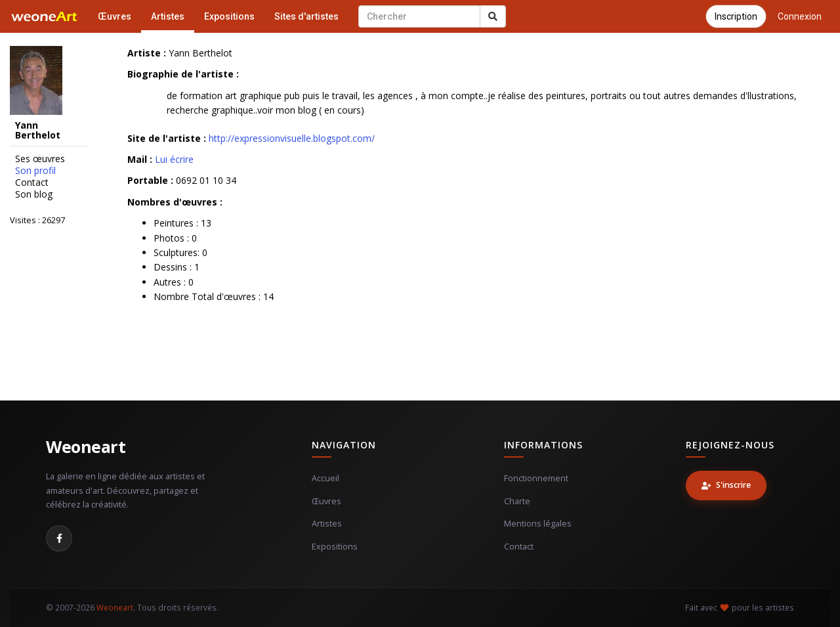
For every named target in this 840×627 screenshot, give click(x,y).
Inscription (736, 16)
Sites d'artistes (306, 16)
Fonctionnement (536, 478)
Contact (32, 183)
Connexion (800, 16)
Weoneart (86, 446)
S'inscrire (726, 485)
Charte (517, 501)
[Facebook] (59, 538)
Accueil (325, 478)
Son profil (35, 171)
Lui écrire (174, 159)
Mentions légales (538, 524)
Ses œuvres (40, 159)
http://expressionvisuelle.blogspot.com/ (292, 138)
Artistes (168, 16)
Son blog (34, 194)
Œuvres (115, 16)
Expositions (229, 16)
